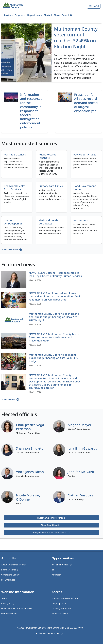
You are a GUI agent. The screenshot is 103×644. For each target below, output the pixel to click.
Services (8, 15)
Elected (48, 15)
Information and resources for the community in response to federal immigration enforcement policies (31, 111)
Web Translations (9, 614)
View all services (11, 250)
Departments (35, 15)
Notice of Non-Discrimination (65, 599)
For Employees (8, 580)
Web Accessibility (60, 614)
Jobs (54, 570)
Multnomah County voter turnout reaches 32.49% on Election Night (76, 38)
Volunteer (56, 575)
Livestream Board (51, 518)
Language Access (60, 604)
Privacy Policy (8, 604)
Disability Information (62, 609)
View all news (9, 399)
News (57, 15)
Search (66, 15)
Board (10, 570)
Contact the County (10, 575)
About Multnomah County (14, 565)
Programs (20, 15)
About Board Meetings (52, 525)
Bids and (62, 565)
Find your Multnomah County (51, 532)
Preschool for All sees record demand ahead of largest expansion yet (86, 103)
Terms (4, 599)
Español (95, 6)
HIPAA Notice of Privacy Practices (17, 609)
